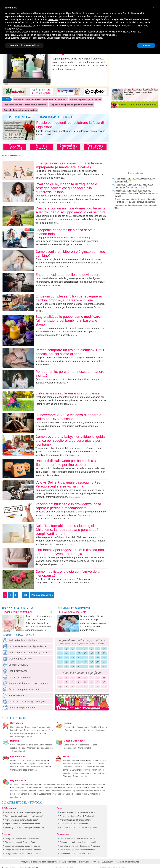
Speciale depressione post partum (20, 110)
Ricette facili (16, 764)
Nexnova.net (133, 862)
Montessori (15, 784)
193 (25, 595)
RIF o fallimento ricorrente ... (73, 612)
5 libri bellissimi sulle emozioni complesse (68, 393)
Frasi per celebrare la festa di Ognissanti (77, 816)
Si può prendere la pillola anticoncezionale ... (24, 824)
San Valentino (51, 788)
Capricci (31, 748)
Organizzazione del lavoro (38, 767)
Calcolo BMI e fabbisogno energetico (24, 701)
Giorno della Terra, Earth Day (72, 788)
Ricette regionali (82, 794)
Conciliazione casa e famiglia (23, 770)
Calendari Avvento (36, 791)
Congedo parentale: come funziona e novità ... (79, 842)
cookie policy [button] (104, 16)
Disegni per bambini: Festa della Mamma (22, 839)
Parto (51, 730)
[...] (138, 95)
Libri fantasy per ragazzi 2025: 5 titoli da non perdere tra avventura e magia (70, 552)
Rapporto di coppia (36, 733)
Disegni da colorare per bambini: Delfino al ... (24, 854)
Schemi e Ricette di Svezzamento (36, 794)
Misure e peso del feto (17, 659)
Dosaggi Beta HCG (15, 665)
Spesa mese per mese (83, 791)
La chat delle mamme (16, 677)
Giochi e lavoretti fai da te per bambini (27, 745)
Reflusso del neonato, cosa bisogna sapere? (24, 812)
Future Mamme (13, 695)
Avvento (88, 770)
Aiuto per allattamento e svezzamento (25, 683)
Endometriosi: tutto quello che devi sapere (68, 275)
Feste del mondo (70, 760)
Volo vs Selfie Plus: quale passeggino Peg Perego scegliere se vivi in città (68, 484)
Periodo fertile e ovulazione (19, 640)
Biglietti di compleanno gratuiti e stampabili (72, 105)
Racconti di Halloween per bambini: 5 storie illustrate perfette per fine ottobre (69, 463)
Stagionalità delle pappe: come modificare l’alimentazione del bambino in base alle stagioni (68, 320)
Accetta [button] (146, 45)
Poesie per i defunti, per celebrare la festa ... (78, 812)
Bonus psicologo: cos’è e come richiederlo (77, 850)
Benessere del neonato (75, 730)
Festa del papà (79, 764)
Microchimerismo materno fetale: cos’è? (22, 820)
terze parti (53, 19)
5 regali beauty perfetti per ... (18, 612)
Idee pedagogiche (45, 748)
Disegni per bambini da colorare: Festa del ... (24, 846)
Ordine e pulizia (30, 764)
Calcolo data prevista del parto (21, 689)
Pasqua (91, 760)
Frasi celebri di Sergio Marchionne (74, 824)
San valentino (76, 770)
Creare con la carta (50, 784)
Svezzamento (83, 727)
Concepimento (17, 727)
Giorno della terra (95, 764)
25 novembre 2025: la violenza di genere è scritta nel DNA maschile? (68, 417)
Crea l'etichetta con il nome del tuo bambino (25, 105)
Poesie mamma (19, 733)
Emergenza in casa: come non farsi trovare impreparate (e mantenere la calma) (69, 165)
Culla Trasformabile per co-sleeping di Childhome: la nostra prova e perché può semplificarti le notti (67, 530)
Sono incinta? (31, 727)
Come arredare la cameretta (76, 745)
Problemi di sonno (99, 727)
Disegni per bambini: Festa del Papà (20, 842)
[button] (154, 8)
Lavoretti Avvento (18, 791)
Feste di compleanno (81, 773)
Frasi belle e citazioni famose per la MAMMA (78, 828)
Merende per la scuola (63, 794)
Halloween (67, 767)
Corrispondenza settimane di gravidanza (26, 652)
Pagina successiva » (42, 595)
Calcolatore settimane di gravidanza (24, 646)
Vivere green (42, 760)
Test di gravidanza (15, 671)
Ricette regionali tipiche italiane (86, 99)
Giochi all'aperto (19, 751)
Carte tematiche (85, 748)
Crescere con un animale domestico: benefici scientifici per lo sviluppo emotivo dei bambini (70, 210)
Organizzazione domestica (22, 760)
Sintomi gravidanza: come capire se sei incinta (24, 828)
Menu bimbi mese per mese (59, 791)
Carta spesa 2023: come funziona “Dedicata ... (79, 839)
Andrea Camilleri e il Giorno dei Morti (75, 820)
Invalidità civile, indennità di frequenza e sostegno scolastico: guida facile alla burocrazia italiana (66, 188)
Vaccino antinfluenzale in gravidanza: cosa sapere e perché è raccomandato (68, 506)
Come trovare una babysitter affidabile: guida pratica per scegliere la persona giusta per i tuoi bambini (70, 441)
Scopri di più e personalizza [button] (24, 45)
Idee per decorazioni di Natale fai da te (141, 89)
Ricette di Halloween (83, 767)
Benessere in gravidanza (35, 730)
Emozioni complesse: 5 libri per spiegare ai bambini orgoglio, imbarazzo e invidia (69, 298)
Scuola (22, 748)
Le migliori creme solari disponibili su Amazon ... (80, 846)
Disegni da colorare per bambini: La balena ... (24, 850)
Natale (83, 760)
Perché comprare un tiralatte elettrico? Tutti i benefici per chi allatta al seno (70, 352)
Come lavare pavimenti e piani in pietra (76, 854)
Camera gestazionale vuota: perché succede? (24, 816)
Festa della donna (35, 788)
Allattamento (69, 727)
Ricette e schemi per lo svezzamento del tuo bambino (40, 99)
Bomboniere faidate (31, 784)
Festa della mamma (98, 784)
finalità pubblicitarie (23, 26)
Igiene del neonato (96, 730)
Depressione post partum (18, 708)
